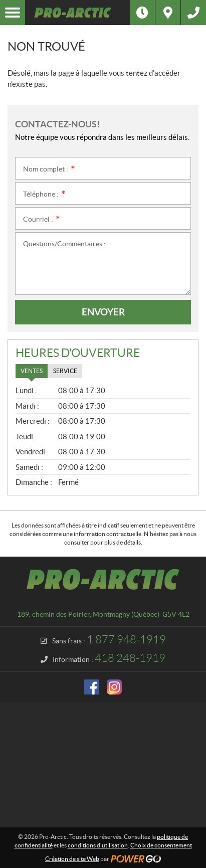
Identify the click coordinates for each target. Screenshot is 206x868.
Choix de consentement (161, 845)
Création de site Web (72, 859)
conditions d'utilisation (98, 845)
